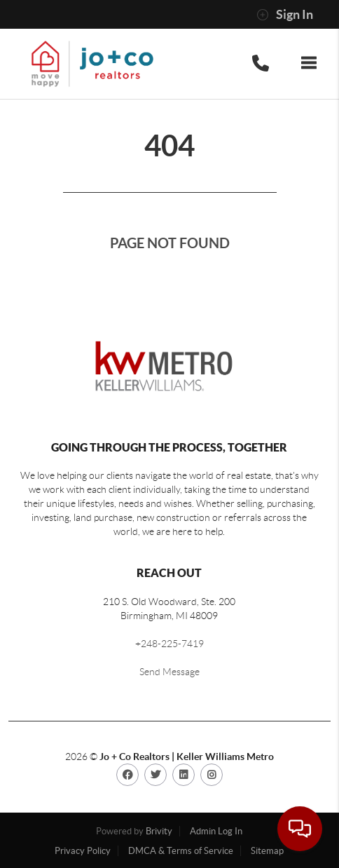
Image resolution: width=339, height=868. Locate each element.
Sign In (285, 15)
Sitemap (267, 851)
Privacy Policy (83, 851)
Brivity (159, 831)
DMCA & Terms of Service (181, 851)
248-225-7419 (172, 644)
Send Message (169, 672)
